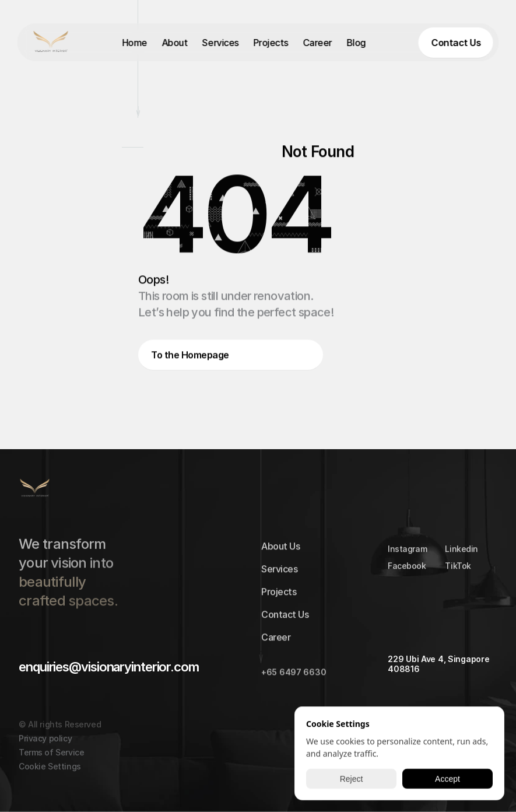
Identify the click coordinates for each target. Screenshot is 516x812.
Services (220, 43)
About (175, 43)
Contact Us (285, 618)
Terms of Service (51, 761)
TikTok (458, 569)
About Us (280, 549)
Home (134, 43)
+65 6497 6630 (294, 675)
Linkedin (462, 552)
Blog (356, 43)
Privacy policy (45, 747)
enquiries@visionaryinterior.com (109, 667)
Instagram (407, 552)
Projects (271, 43)
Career (317, 43)
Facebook (407, 569)
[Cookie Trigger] (50, 775)
